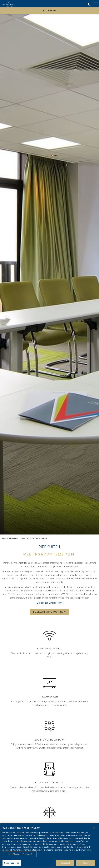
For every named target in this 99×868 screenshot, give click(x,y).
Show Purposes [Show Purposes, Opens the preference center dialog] (12, 863)
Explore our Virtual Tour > (50, 603)
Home (5, 538)
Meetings (14, 538)
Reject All (65, 863)
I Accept (86, 863)
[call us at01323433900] (89, 4)
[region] (49, 846)
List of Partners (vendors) (20, 854)
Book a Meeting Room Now (49, 612)
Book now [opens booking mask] (50, 11)
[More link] (96, 4)
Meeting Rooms (28, 538)
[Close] (94, 828)
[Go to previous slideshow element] (3, 274)
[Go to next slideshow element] (96, 274)
